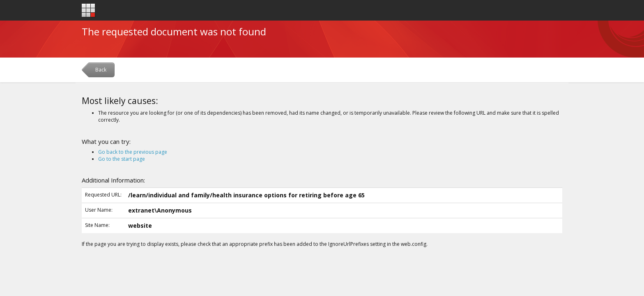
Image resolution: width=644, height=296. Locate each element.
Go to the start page (122, 159)
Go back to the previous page (133, 152)
